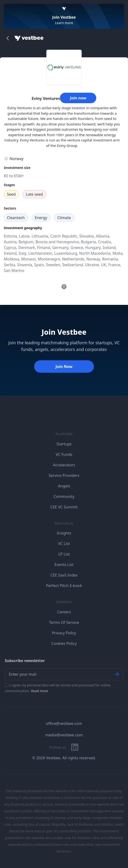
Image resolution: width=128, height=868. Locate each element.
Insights (64, 533)
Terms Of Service (64, 622)
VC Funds (64, 454)
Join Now (64, 367)
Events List (64, 565)
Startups (64, 444)
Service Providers (64, 475)
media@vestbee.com (64, 735)
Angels (64, 486)
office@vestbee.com (64, 723)
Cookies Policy (64, 643)
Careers (64, 612)
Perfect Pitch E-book (64, 586)
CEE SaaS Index (64, 575)
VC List (64, 544)
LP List (64, 554)
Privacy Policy (64, 633)
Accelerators (64, 465)
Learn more (64, 23)
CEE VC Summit (64, 507)
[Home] (29, 38)
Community (64, 496)
